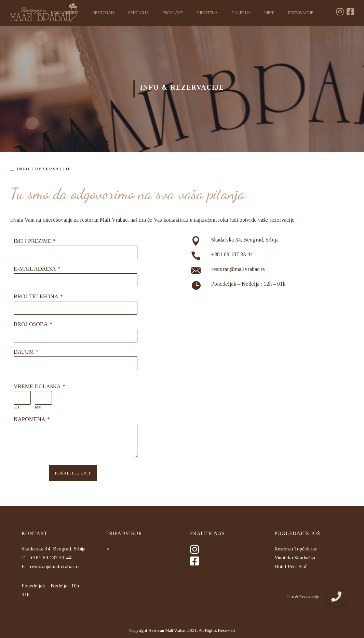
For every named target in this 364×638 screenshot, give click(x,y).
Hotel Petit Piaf (291, 567)
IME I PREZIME (32, 241)
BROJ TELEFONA (36, 296)
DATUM (24, 352)
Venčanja (138, 13)
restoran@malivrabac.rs (238, 269)
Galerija (241, 13)
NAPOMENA (30, 419)
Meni (269, 13)
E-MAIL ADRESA (35, 269)
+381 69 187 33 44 (232, 254)
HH (16, 407)
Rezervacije (301, 13)
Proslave (173, 13)
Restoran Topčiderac (296, 549)
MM (38, 407)
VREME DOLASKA (37, 386)
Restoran (103, 13)
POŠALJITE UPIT (73, 473)
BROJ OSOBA (31, 324)
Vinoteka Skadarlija (295, 558)
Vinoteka (207, 13)
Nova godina (65, 13)
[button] (336, 597)
